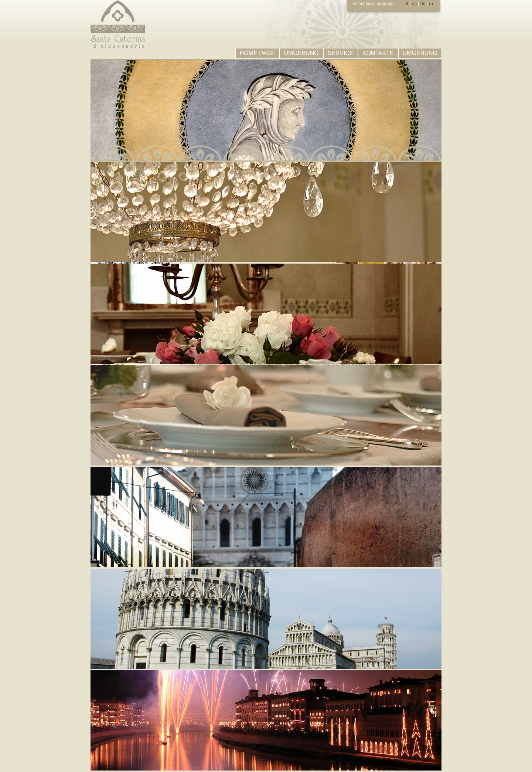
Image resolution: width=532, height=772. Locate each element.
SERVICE (341, 53)
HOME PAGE (258, 53)
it (407, 4)
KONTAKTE (378, 53)
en (414, 4)
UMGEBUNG (301, 53)
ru (431, 4)
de (423, 4)
